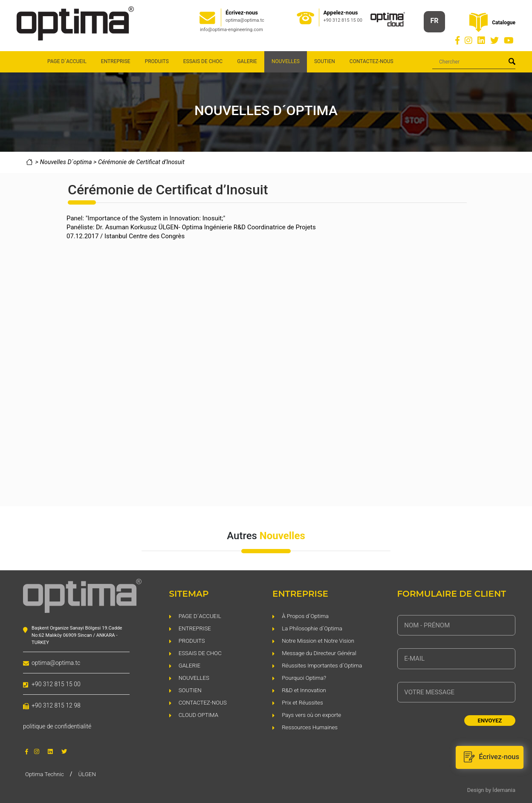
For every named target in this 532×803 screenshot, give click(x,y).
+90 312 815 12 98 (56, 705)
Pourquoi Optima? (305, 677)
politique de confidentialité (57, 726)
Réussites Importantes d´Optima (324, 665)
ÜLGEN (90, 773)
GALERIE (247, 61)
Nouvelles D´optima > (69, 162)
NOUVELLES (195, 677)
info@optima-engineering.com (231, 30)
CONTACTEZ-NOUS (372, 61)
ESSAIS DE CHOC (203, 61)
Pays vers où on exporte (313, 714)
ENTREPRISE (116, 61)
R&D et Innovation (305, 689)
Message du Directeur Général (321, 652)
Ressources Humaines (311, 726)
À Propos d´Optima (306, 615)
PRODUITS (157, 61)
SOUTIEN (325, 61)
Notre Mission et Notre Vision (320, 640)
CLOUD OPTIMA (199, 714)
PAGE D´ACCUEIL (67, 61)
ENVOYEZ (490, 721)
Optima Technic (46, 773)
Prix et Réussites (304, 702)
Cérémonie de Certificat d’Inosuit (141, 162)
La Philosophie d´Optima (314, 628)
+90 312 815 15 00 (343, 20)
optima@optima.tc (245, 20)
